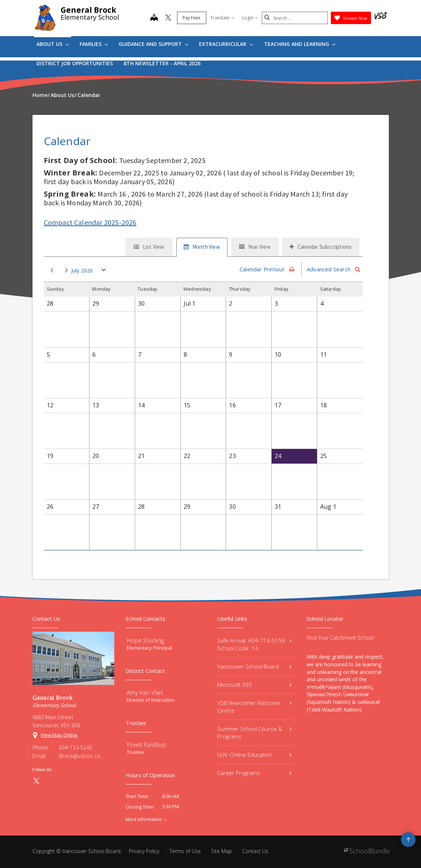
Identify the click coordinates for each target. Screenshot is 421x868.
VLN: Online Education (254, 755)
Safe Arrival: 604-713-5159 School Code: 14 (254, 644)
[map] (154, 18)
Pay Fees (192, 18)
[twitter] (168, 18)
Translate (222, 18)
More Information (144, 819)
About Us (53, 44)
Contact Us (255, 851)
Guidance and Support (154, 44)
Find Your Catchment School (340, 638)
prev (52, 270)
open (104, 272)
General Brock (88, 10)
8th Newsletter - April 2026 (162, 63)
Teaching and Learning (300, 44)
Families (94, 44)
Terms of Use (185, 851)
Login (250, 18)
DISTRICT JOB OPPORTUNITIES (75, 63)
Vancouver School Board (254, 666)
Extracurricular (226, 44)
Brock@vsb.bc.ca (80, 756)
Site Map (221, 851)
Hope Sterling (145, 640)
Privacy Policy (144, 851)
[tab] (149, 247)
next (66, 270)
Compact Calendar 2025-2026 (90, 222)
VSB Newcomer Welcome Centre (254, 707)
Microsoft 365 (254, 685)
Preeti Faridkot (146, 745)
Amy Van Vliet (145, 692)
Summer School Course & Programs (254, 733)
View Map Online (59, 735)
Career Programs (254, 773)
